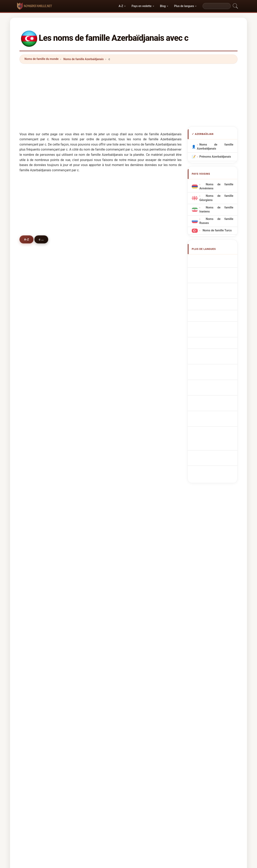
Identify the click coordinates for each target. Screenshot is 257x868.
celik (88, 467)
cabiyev (145, 340)
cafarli (144, 359)
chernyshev (148, 486)
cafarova (36, 311)
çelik (88, 584)
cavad (89, 438)
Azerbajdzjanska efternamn (211, 391)
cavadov (36, 320)
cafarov (90, 311)
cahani (35, 457)
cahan (89, 486)
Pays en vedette (141, 6)
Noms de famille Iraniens (216, 210)
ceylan (90, 516)
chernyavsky (149, 594)
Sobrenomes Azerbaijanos (209, 307)
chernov (91, 447)
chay (33, 613)
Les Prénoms (132, 728)
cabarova (91, 408)
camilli (90, 428)
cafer (144, 525)
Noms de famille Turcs (217, 230)
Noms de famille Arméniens (216, 186)
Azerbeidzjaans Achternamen (216, 326)
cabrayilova (38, 330)
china (144, 496)
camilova (146, 408)
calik (88, 604)
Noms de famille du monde (42, 59)
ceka (88, 477)
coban (144, 555)
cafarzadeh (38, 399)
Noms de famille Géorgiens (216, 198)
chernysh (36, 604)
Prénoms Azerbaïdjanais (215, 157)
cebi (143, 574)
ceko (143, 506)
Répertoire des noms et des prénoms (170, 728)
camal (144, 428)
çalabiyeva (147, 369)
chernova (146, 477)
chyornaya (147, 565)
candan (35, 594)
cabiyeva (91, 340)
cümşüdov (92, 389)
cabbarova (92, 320)
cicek (144, 467)
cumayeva (37, 379)
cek (33, 574)
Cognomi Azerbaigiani (216, 286)
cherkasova (148, 545)
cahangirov (38, 359)
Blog (163, 6)
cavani (90, 457)
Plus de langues (184, 6)
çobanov (146, 399)
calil (88, 623)
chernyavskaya (95, 555)
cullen (89, 565)
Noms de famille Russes (216, 221)
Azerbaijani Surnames (216, 267)
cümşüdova (148, 389)
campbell (36, 633)
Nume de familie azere (216, 382)
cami (33, 438)
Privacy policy (208, 728)
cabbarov (146, 320)
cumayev (146, 379)
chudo (89, 506)
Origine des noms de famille (100, 728)
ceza (88, 613)
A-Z (121, 6)
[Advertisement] (128, 95)
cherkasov (37, 545)
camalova (37, 350)
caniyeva (36, 408)
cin (32, 525)
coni (33, 447)
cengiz (35, 516)
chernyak (146, 535)
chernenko (92, 525)
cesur (89, 535)
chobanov (147, 447)
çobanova (92, 399)
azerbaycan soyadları (215, 401)
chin (33, 506)
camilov (90, 418)
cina (88, 574)
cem (143, 584)
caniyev (145, 418)
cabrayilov (92, 330)
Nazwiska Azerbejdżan (216, 317)
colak (144, 623)
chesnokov (38, 535)
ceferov (90, 359)
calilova (145, 330)
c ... (43, 239)
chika (34, 496)
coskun (145, 516)
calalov (90, 369)
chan (88, 545)
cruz (33, 623)
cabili (144, 457)
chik (143, 438)
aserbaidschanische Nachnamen (214, 277)
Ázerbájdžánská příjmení (211, 338)
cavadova (147, 311)
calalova (36, 369)
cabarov (36, 418)
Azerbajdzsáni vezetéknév (210, 372)
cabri (89, 496)
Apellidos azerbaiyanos (217, 259)
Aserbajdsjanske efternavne (211, 349)
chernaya (36, 555)
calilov (35, 340)
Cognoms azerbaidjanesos (210, 296)
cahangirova (148, 350)
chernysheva (39, 565)
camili (89, 594)
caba (143, 604)
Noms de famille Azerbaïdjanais (84, 59)
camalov (91, 350)
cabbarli (36, 389)
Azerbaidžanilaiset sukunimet (213, 361)
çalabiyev (92, 379)
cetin (34, 477)
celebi (34, 467)
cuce (143, 613)
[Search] (217, 6)
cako (33, 486)
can (33, 428)
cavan (34, 584)
